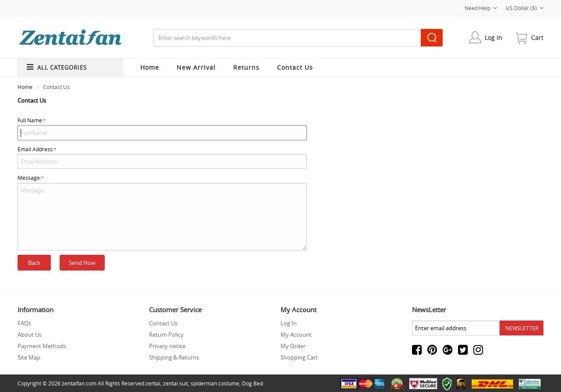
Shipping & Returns (174, 357)
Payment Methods (42, 346)
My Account (296, 335)
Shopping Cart (299, 357)
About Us (30, 335)
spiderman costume (215, 383)
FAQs (24, 323)
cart (537, 37)
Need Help (481, 8)
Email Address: (162, 157)
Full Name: (162, 128)
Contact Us (163, 323)
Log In (494, 37)
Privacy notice (167, 346)
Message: (162, 212)
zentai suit (176, 383)
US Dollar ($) (525, 8)
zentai (153, 383)
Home (150, 67)
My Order (293, 346)
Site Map (29, 357)
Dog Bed (252, 383)
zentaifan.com (79, 383)
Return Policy (166, 335)
